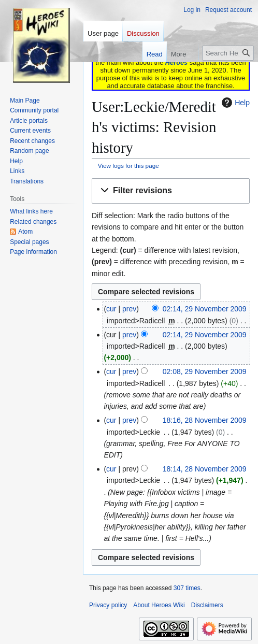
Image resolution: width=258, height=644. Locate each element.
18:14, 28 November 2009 (205, 469)
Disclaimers (207, 605)
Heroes (176, 62)
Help (234, 103)
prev (129, 309)
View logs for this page (128, 166)
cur (111, 309)
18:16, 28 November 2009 (205, 420)
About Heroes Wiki (159, 605)
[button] (171, 191)
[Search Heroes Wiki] (228, 53)
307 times (187, 588)
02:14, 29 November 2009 (205, 309)
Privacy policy (108, 605)
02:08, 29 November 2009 (205, 371)
